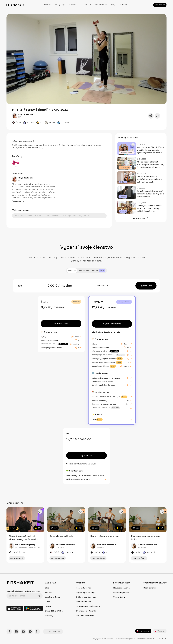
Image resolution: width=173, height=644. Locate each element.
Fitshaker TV (101, 5)
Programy (60, 5)
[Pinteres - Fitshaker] (37, 632)
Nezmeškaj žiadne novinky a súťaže (23, 591)
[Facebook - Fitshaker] (9, 632)
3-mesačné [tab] (84, 270)
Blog (113, 5)
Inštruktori (86, 5)
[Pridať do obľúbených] (157, 116)
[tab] (99, 271)
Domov (48, 5)
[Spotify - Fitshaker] (30, 632)
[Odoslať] (39, 596)
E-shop (123, 5)
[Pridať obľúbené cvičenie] (40, 512)
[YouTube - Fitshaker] (23, 632)
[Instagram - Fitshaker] (16, 632)
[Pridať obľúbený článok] (133, 145)
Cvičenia (73, 5)
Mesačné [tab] (72, 270)
